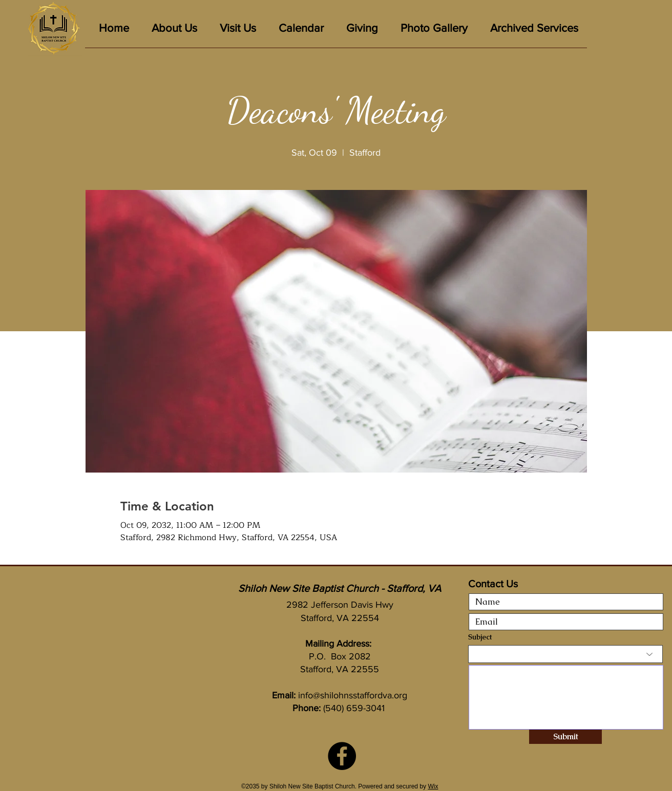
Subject (480, 637)
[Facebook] (342, 756)
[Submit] (565, 737)
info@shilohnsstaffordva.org (353, 695)
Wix (433, 786)
